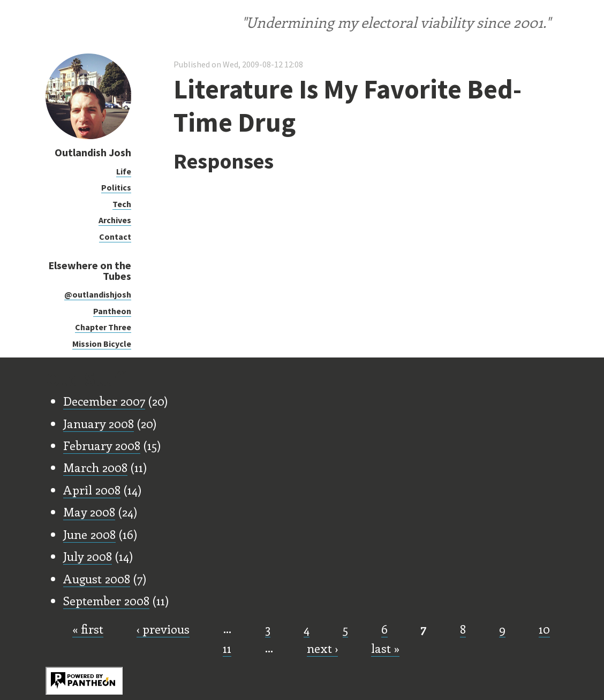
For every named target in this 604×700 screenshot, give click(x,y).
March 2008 (95, 467)
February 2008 (102, 445)
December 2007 (104, 401)
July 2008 (88, 556)
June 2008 (89, 534)
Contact (115, 237)
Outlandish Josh (93, 152)
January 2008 (99, 423)
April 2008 (92, 490)
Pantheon (112, 311)
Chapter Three (103, 327)
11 (227, 648)
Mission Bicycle (102, 344)
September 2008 (106, 600)
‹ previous (163, 629)
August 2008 (97, 579)
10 (544, 629)
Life (124, 171)
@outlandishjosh (98, 294)
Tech (122, 204)
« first (88, 629)
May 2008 (89, 512)
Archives (115, 220)
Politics (116, 187)
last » (385, 648)
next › (322, 648)
